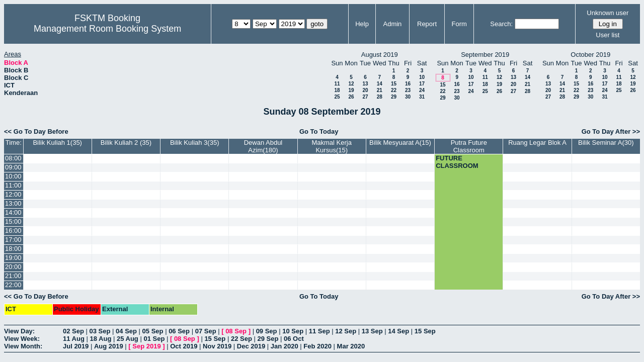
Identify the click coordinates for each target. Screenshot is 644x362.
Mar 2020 (351, 346)
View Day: (19, 331)
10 (422, 77)
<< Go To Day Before (36, 131)
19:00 (13, 258)
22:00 (13, 285)
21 (380, 90)
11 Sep (319, 331)
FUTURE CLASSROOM (457, 162)
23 (408, 90)
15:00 (13, 221)
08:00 (13, 158)
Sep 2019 (146, 346)
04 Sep (126, 331)
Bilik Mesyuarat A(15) (400, 143)
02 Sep (73, 331)
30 (408, 97)
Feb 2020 (317, 346)
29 (394, 97)
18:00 (13, 249)
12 (351, 84)
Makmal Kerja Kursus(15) (331, 146)
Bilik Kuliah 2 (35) (126, 143)
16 (408, 84)
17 (422, 84)
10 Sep (293, 331)
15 (394, 84)
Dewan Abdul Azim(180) (263, 146)
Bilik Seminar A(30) (606, 143)
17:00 (13, 240)
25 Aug (128, 339)
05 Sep (153, 331)
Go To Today (319, 131)
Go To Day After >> (611, 131)
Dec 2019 (251, 346)
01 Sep (154, 339)
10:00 (13, 176)
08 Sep (236, 331)
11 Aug (74, 339)
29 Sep (268, 339)
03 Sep (100, 331)
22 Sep (242, 339)
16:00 (13, 231)
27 (365, 97)
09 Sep (267, 331)
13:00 (13, 203)
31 (422, 97)
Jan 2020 (285, 346)
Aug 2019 (109, 346)
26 (351, 97)
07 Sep (206, 331)
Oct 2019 (184, 346)
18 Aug (100, 339)
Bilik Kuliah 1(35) (57, 143)
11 (337, 84)
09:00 (13, 167)
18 (337, 90)
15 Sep (425, 331)
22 (394, 90)
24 (422, 90)
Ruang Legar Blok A (537, 143)
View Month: (23, 346)
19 (351, 90)
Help (362, 24)
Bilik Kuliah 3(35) (195, 143)
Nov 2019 (217, 346)
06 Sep (179, 331)
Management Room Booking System (107, 29)
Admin (392, 24)
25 (337, 97)
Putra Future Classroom (469, 146)
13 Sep (372, 331)
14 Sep (398, 331)
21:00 (13, 276)
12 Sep (346, 331)
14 (380, 84)
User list (608, 35)
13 (365, 84)
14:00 (13, 212)
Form (459, 24)
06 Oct (294, 339)
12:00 (13, 194)
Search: (501, 24)
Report (427, 24)
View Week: (22, 339)
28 (380, 97)
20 (365, 90)
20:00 (13, 267)
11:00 (13, 185)
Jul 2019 (76, 346)
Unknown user (608, 13)
